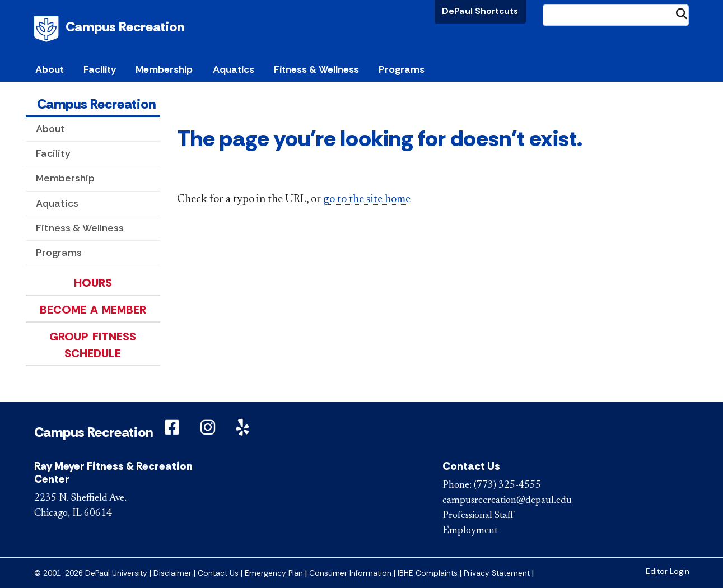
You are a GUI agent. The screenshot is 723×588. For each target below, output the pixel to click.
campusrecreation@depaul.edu (507, 501)
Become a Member (93, 310)
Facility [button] (100, 69)
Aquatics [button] (234, 69)
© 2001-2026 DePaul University (91, 573)
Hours (93, 283)
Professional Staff (478, 516)
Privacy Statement (497, 573)
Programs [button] (402, 69)
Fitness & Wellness (80, 228)
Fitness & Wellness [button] (316, 69)
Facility (53, 153)
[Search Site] (616, 15)
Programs (59, 253)
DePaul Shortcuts (480, 11)
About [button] (50, 69)
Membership (65, 178)
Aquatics (57, 203)
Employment (470, 531)
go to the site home (367, 199)
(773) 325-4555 (507, 486)
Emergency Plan (274, 573)
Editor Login (668, 571)
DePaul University (48, 29)
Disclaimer (172, 573)
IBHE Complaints (428, 573)
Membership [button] (164, 69)
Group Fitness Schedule (93, 345)
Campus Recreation (125, 27)
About (50, 129)
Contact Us (218, 573)
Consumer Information (350, 573)
